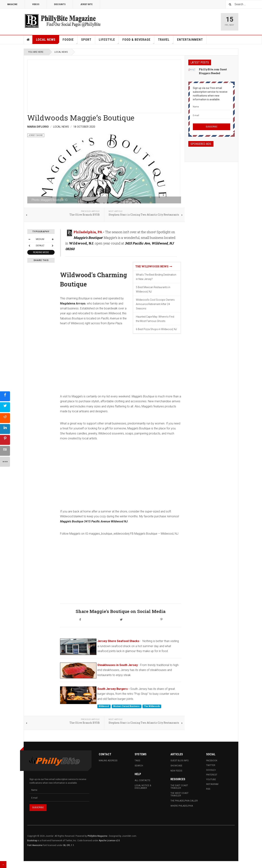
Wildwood (104, 706)
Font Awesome (35, 845)
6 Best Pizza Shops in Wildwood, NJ (156, 329)
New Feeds (176, 771)
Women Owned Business (127, 706)
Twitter (211, 765)
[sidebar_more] (5, 462)
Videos (36, 4)
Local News (48, 41)
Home (28, 40)
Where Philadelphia (182, 806)
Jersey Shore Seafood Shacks (118, 641)
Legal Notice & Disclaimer (143, 787)
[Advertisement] (104, 85)
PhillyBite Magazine (97, 836)
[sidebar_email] (5, 451)
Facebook (212, 761)
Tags (137, 761)
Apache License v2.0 (109, 841)
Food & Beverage (138, 41)
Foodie (70, 41)
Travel (166, 41)
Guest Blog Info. (180, 761)
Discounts (60, 4)
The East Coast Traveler (179, 787)
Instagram (212, 784)
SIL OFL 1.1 (69, 845)
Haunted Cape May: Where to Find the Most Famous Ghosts (155, 319)
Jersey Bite (86, 4)
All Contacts (142, 780)
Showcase (176, 766)
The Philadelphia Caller (184, 801)
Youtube (211, 779)
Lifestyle (109, 41)
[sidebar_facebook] (5, 396)
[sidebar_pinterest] (5, 440)
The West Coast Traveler (179, 794)
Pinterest (212, 775)
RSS (208, 789)
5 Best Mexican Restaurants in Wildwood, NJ (153, 289)
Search (139, 766)
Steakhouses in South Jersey (118, 665)
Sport (86, 40)
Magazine (12, 4)
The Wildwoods (152, 706)
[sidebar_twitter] (5, 407)
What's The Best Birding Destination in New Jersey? (156, 277)
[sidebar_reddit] (5, 418)
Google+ (211, 770)
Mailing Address (108, 761)
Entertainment (190, 40)
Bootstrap (32, 841)
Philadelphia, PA (88, 232)
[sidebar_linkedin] (5, 429)
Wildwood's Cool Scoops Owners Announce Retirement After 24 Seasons (155, 304)
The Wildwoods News (154, 266)
